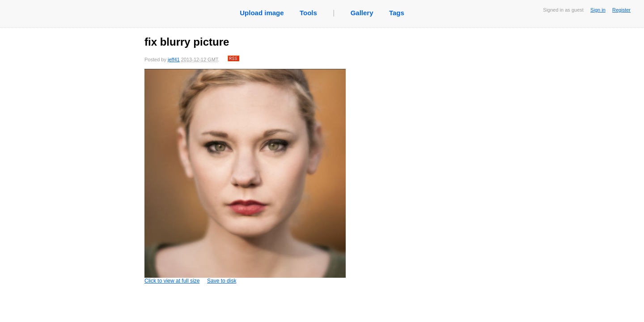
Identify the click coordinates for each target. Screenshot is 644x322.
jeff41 (174, 59)
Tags (397, 13)
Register (621, 10)
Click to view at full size (245, 176)
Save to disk (222, 281)
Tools (308, 13)
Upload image (262, 13)
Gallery (362, 13)
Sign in (598, 10)
